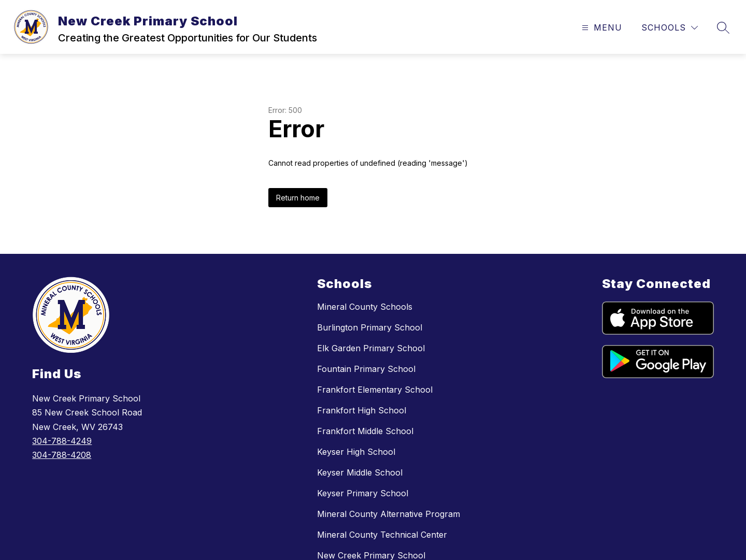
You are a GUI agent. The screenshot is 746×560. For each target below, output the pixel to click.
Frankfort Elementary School (375, 390)
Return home (298, 198)
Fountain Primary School (366, 369)
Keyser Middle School (360, 472)
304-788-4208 (62, 455)
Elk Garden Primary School (371, 348)
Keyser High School (356, 452)
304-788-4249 (62, 441)
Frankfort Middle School (365, 431)
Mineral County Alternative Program (389, 514)
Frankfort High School (362, 410)
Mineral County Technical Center (382, 535)
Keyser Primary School (363, 493)
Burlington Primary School (370, 327)
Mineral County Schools (365, 307)
